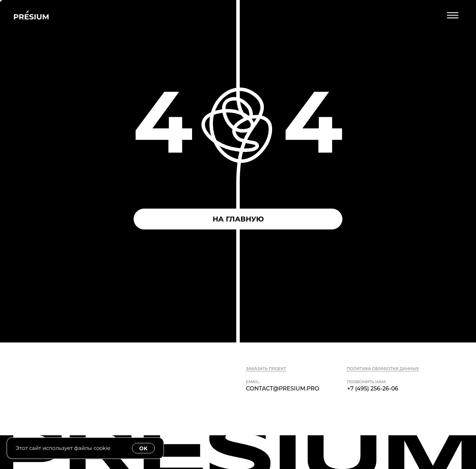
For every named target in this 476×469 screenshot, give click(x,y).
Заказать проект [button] (266, 369)
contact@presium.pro (283, 389)
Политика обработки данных (383, 369)
